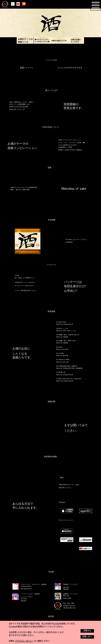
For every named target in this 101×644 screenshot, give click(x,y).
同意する (87, 631)
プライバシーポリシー (24, 641)
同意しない (87, 637)
